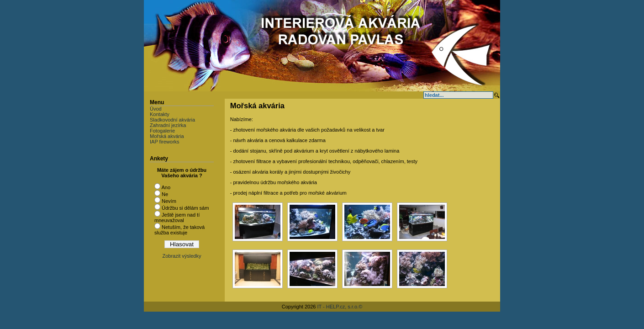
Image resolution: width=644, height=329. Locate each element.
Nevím (169, 201)
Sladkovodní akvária (172, 120)
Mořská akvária (167, 136)
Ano (166, 187)
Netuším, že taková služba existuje (179, 230)
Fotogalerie (162, 131)
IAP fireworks (165, 142)
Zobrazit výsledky (182, 256)
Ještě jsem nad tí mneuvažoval (177, 218)
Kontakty (160, 114)
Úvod (156, 109)
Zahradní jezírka (168, 125)
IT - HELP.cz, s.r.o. (338, 307)
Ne (165, 194)
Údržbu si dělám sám (185, 208)
